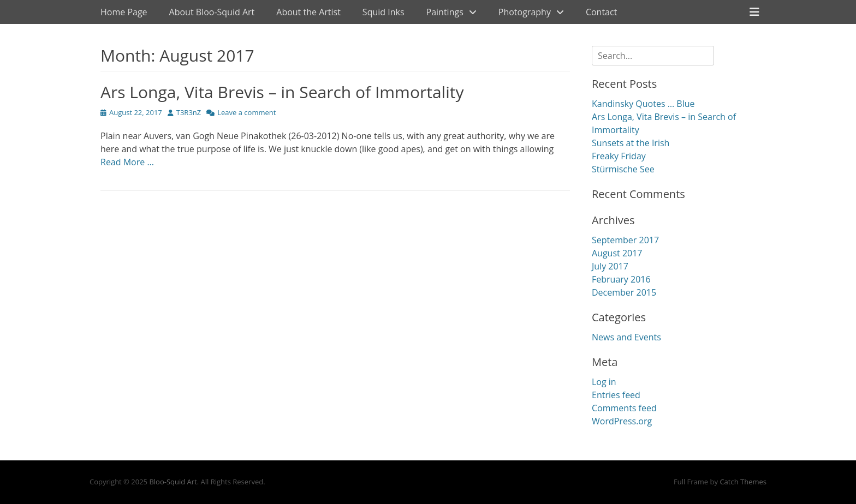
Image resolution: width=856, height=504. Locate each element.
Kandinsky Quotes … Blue (643, 104)
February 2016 (621, 279)
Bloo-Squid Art (173, 482)
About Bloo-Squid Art (212, 12)
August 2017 (617, 253)
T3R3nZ (189, 112)
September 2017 (625, 240)
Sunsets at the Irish (631, 143)
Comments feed (624, 408)
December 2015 (624, 292)
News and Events (626, 337)
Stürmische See (623, 169)
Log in (604, 382)
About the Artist (308, 12)
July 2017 (610, 266)
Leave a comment (246, 112)
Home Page (124, 12)
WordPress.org (622, 421)
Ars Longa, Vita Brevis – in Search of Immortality (282, 92)
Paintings (445, 12)
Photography (525, 12)
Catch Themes (743, 482)
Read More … (127, 162)
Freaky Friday (619, 156)
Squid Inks (384, 12)
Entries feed (616, 395)
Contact (601, 12)
